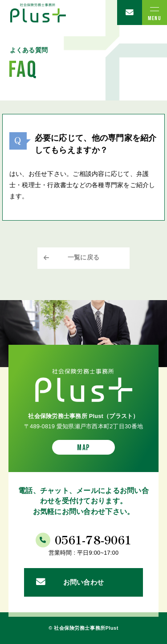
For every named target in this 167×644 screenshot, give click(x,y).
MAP (83, 448)
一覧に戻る (83, 257)
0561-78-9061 (93, 539)
